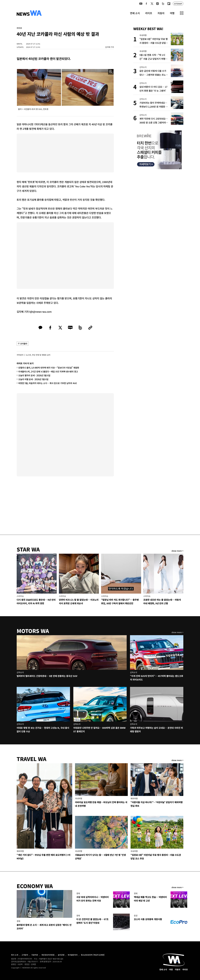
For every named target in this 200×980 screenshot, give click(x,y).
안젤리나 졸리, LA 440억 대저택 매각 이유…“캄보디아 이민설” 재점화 (49, 368)
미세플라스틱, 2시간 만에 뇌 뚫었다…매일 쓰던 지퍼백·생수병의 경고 (48, 372)
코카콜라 (24, 344)
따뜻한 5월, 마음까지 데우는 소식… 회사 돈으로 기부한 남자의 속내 (47, 383)
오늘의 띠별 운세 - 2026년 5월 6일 (33, 379)
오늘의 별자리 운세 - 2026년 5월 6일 (34, 375)
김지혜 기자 (110, 47)
